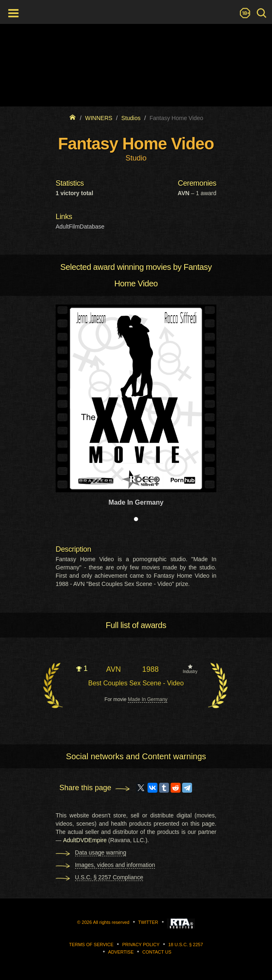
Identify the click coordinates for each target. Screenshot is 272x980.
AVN (113, 669)
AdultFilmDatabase (80, 227)
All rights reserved (111, 922)
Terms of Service (91, 945)
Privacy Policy (141, 945)
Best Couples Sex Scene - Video (136, 683)
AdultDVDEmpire (85, 840)
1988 (150, 669)
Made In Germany (148, 699)
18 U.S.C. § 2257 (185, 945)
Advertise (121, 952)
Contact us (157, 952)
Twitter (148, 922)
